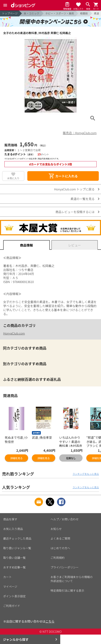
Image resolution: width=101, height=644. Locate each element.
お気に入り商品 (13, 529)
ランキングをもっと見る (86, 474)
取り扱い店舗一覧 (14, 558)
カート (7, 577)
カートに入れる (63, 176)
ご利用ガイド (12, 606)
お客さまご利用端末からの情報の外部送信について (72, 579)
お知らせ (56, 529)
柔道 (97, 13)
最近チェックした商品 (17, 538)
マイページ (10, 586)
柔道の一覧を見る (83, 199)
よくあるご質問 (60, 538)
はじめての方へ (60, 548)
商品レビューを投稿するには (75, 212)
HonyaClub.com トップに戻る (74, 189)
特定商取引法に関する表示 (67, 590)
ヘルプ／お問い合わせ (65, 519)
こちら (50, 621)
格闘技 (84, 13)
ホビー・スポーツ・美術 (60, 13)
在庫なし (71, 458)
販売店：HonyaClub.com (80, 133)
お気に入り (13, 178)
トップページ (10, 13)
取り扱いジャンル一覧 (17, 548)
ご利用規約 (58, 558)
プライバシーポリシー (65, 567)
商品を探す (10, 519)
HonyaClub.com (14, 333)
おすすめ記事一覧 (14, 567)
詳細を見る (16, 458)
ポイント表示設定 (14, 596)
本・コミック (32, 13)
